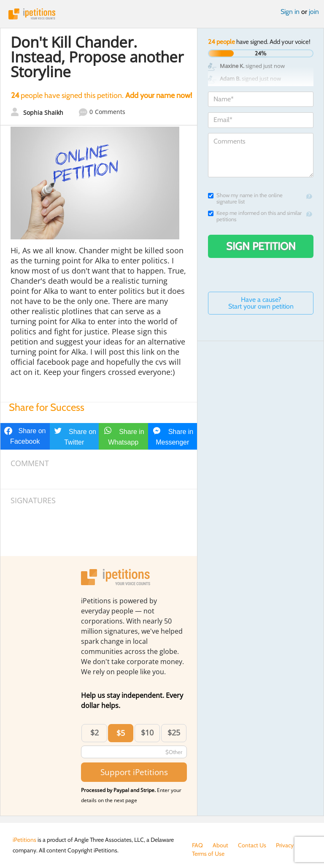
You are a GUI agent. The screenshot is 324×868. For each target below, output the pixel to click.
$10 (147, 732)
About (220, 845)
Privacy (285, 845)
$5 (121, 733)
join (314, 12)
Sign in (290, 12)
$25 (174, 732)
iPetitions (162, 14)
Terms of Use (208, 854)
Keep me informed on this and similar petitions (255, 216)
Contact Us (252, 845)
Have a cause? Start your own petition (261, 303)
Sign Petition (261, 246)
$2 (94, 732)
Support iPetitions (134, 772)
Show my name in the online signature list (245, 198)
